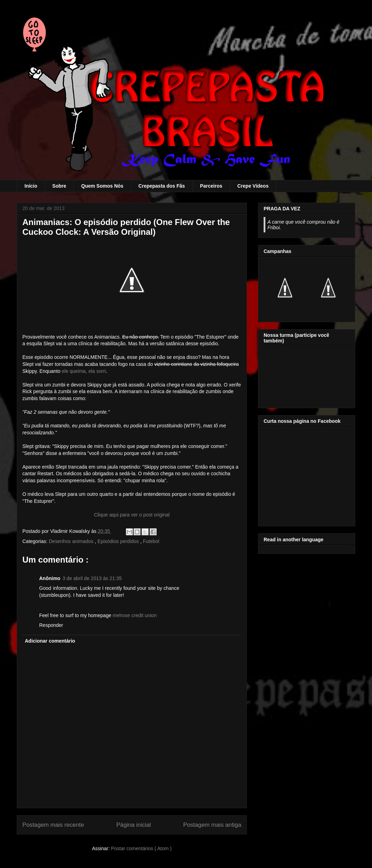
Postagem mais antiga (212, 825)
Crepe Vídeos (253, 186)
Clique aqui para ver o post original (132, 515)
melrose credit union (135, 615)
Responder (51, 625)
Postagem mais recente (53, 825)
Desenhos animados (72, 541)
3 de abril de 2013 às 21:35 (92, 578)
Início (31, 186)
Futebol (151, 541)
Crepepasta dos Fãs (162, 186)
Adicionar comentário (50, 641)
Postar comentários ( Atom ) (141, 848)
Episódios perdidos (119, 541)
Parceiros (211, 186)
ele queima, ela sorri (84, 371)
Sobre (59, 186)
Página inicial (134, 825)
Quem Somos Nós (102, 186)
